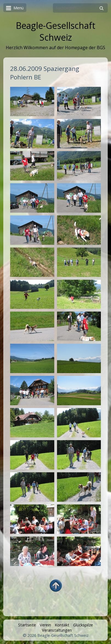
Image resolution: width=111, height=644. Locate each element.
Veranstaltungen (57, 630)
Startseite (27, 625)
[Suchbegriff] (80, 8)
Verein (45, 625)
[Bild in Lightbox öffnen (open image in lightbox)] (32, 102)
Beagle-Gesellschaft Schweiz (56, 31)
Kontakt (62, 625)
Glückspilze (83, 625)
